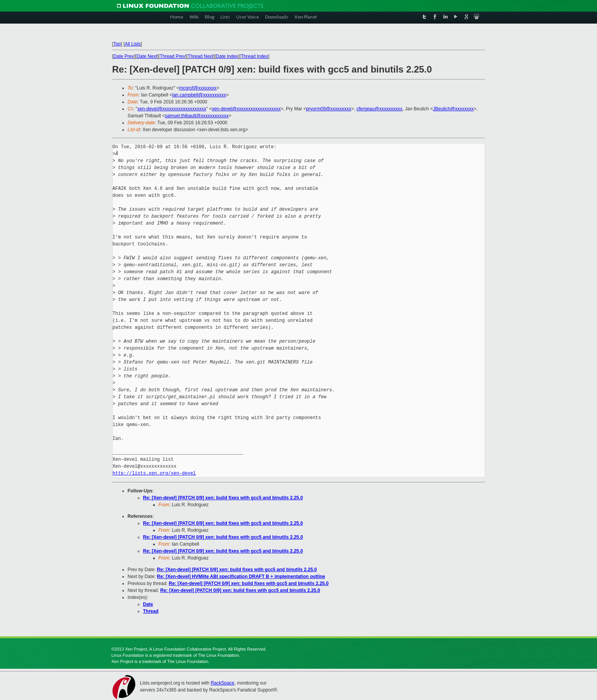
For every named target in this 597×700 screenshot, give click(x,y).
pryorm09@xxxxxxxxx (329, 109)
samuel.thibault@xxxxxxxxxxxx (197, 116)
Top (117, 44)
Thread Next (201, 56)
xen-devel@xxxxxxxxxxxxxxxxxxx (172, 109)
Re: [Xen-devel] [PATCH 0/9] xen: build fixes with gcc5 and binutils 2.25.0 (223, 498)
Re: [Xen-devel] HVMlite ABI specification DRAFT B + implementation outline (241, 577)
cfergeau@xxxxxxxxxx (380, 109)
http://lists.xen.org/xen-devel (154, 473)
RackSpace (222, 683)
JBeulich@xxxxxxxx (453, 109)
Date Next (147, 56)
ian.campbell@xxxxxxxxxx (199, 95)
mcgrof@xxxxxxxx (198, 88)
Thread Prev (173, 56)
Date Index (227, 56)
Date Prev (124, 56)
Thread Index (255, 56)
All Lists (133, 44)
